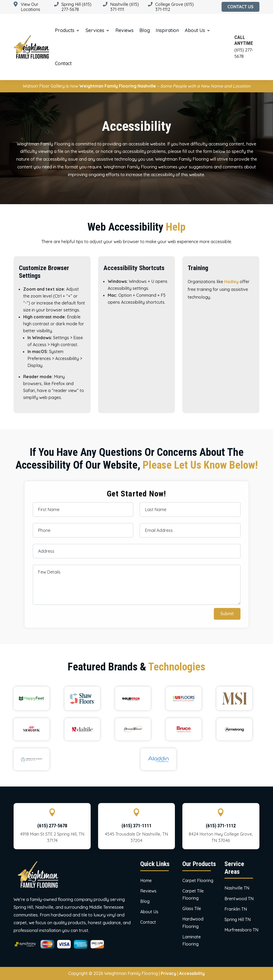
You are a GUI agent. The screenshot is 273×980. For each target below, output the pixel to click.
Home (146, 880)
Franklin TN (236, 909)
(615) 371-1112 (221, 826)
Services (95, 30)
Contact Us (240, 7)
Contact (63, 63)
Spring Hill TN (238, 919)
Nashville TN (237, 888)
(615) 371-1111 (136, 826)
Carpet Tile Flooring (193, 894)
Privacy (168, 973)
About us (195, 30)
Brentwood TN (239, 899)
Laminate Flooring (192, 940)
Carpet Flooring (198, 880)
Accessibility (192, 973)
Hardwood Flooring (193, 922)
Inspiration (167, 30)
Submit (227, 614)
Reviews (125, 30)
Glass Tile (192, 908)
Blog (145, 30)
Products (65, 30)
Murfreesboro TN (241, 930)
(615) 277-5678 (52, 826)
